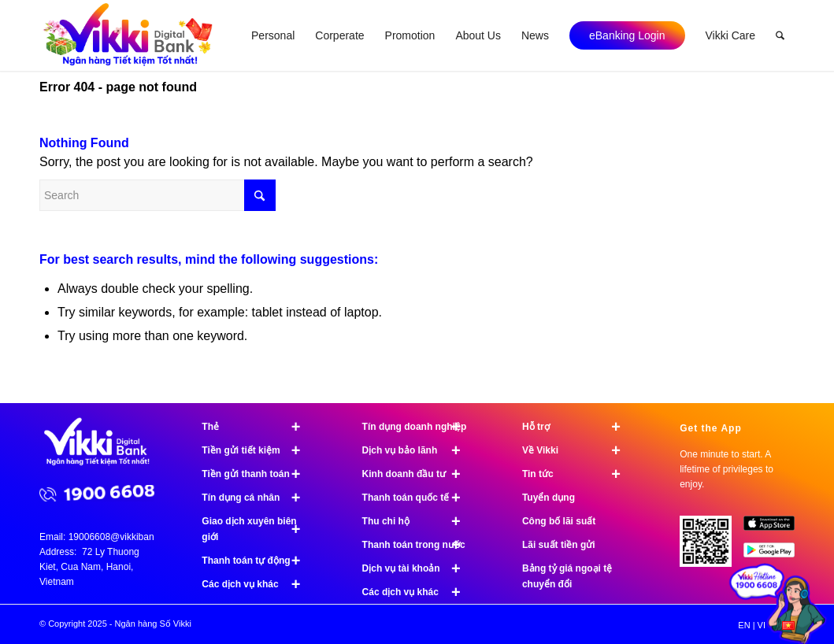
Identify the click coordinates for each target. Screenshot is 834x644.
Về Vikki (578, 450)
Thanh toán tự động (258, 561)
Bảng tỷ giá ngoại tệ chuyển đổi (567, 576)
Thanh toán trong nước (419, 545)
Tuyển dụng (549, 498)
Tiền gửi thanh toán (258, 474)
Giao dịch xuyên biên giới (258, 529)
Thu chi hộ (419, 521)
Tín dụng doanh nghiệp (419, 427)
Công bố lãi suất (559, 521)
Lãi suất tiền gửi (559, 545)
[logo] (129, 35)
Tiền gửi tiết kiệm (258, 450)
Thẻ (258, 427)
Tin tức (578, 474)
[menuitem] (273, 35)
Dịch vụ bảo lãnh (419, 450)
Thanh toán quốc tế (419, 498)
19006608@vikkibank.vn (120, 537)
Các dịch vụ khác (258, 584)
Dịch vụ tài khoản (419, 568)
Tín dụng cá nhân (258, 498)
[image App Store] (775, 529)
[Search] (780, 35)
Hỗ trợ (578, 427)
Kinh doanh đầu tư (419, 474)
